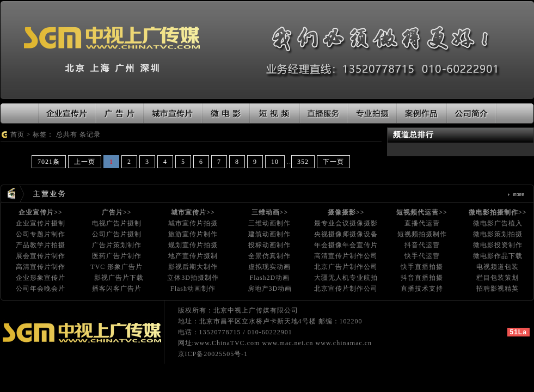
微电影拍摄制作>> (498, 212)
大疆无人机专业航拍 (346, 278)
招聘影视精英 (498, 289)
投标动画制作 (269, 245)
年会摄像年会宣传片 (346, 245)
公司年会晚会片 (41, 289)
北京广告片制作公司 (346, 267)
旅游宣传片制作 (193, 234)
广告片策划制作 (117, 245)
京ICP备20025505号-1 (213, 354)
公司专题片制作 (41, 234)
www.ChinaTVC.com (227, 343)
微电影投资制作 (498, 245)
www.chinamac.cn (344, 343)
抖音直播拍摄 (422, 278)
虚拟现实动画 (269, 267)
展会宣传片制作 (41, 256)
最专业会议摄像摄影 (346, 223)
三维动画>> (270, 212)
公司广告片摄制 (117, 234)
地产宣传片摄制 (193, 256)
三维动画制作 (269, 223)
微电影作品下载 (498, 256)
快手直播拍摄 (422, 267)
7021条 (49, 162)
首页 (17, 134)
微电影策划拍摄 (498, 234)
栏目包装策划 (498, 278)
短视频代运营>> (422, 212)
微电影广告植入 (498, 223)
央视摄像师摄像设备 (346, 234)
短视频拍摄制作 (422, 234)
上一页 (85, 162)
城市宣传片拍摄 (193, 223)
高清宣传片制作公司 (346, 256)
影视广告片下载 (119, 278)
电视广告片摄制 (117, 223)
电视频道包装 (498, 267)
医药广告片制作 (117, 256)
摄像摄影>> (346, 212)
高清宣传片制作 (41, 267)
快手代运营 (422, 256)
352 (303, 162)
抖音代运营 (422, 245)
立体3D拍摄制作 (193, 278)
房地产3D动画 (270, 289)
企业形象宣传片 (41, 278)
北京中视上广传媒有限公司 (256, 310)
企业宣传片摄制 (41, 223)
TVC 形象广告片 (116, 267)
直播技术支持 (422, 289)
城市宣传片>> (193, 212)
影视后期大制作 (193, 267)
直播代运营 (422, 223)
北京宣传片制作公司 (346, 289)
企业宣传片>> (41, 212)
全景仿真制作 (269, 256)
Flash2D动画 (270, 278)
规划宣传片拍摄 (193, 245)
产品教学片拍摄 (41, 245)
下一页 (333, 162)
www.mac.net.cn (287, 343)
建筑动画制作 (269, 234)
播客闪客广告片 (117, 289)
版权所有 (192, 310)
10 (275, 162)
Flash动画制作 (193, 289)
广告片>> (117, 212)
